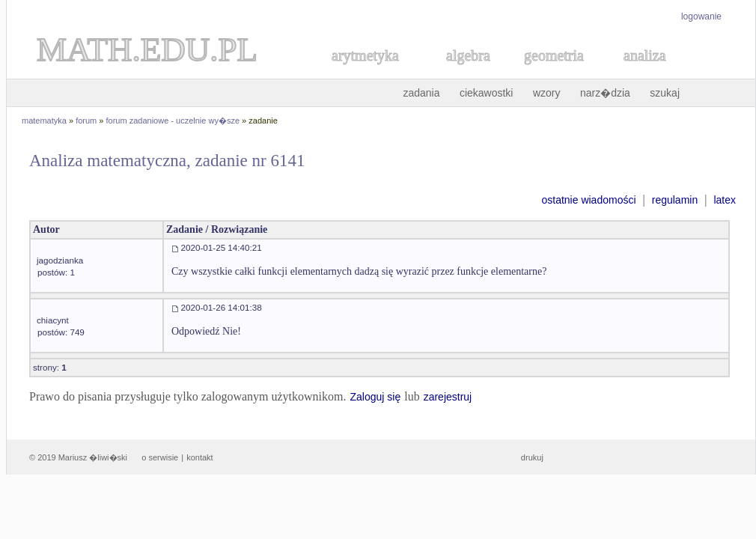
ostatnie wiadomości (588, 200)
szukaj (665, 93)
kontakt (199, 457)
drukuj (532, 457)
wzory (547, 93)
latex (725, 200)
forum (86, 121)
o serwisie (160, 457)
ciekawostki (487, 93)
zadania (421, 93)
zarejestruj (448, 397)
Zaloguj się (375, 397)
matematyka (44, 121)
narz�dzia (605, 93)
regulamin (675, 200)
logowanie (701, 16)
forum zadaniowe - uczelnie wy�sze (173, 121)
